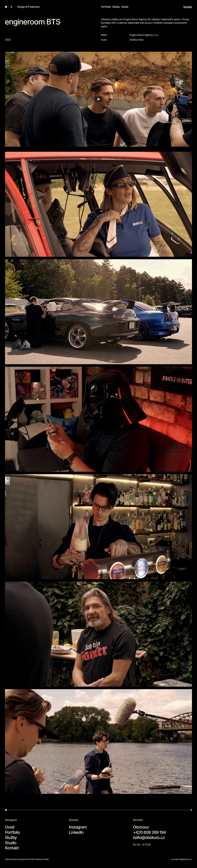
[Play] (98, 104)
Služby (116, 7)
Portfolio (106, 7)
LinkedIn (76, 832)
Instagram (78, 827)
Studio (125, 7)
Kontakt (188, 7)
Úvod (10, 827)
